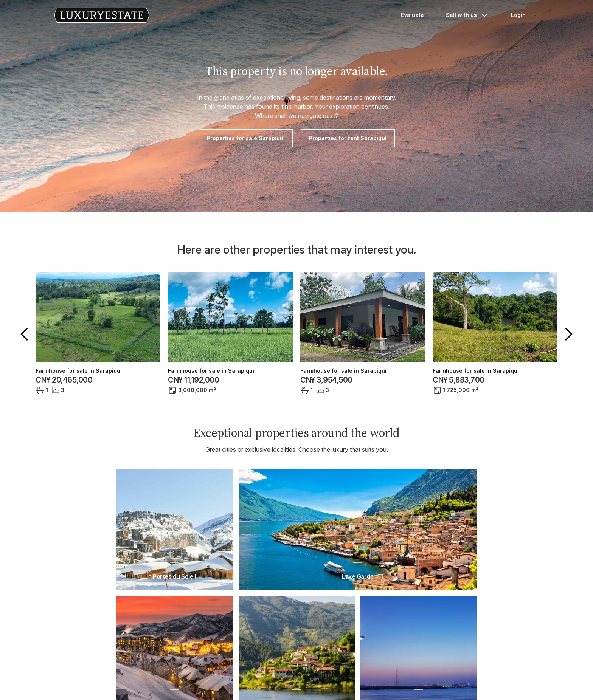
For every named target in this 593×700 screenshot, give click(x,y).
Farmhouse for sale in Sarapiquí (79, 371)
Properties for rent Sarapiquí (348, 138)
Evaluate (412, 15)
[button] (26, 334)
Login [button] (518, 15)
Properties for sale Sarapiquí (246, 138)
